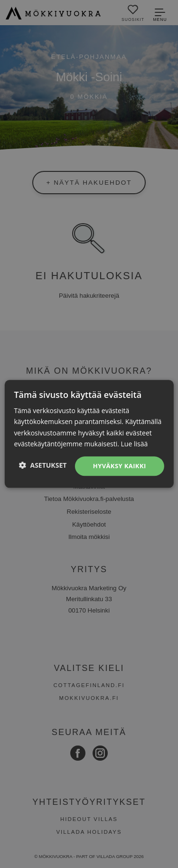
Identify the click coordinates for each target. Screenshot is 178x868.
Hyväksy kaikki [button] (120, 466)
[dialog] (89, 434)
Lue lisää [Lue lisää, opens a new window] (135, 444)
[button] (43, 465)
